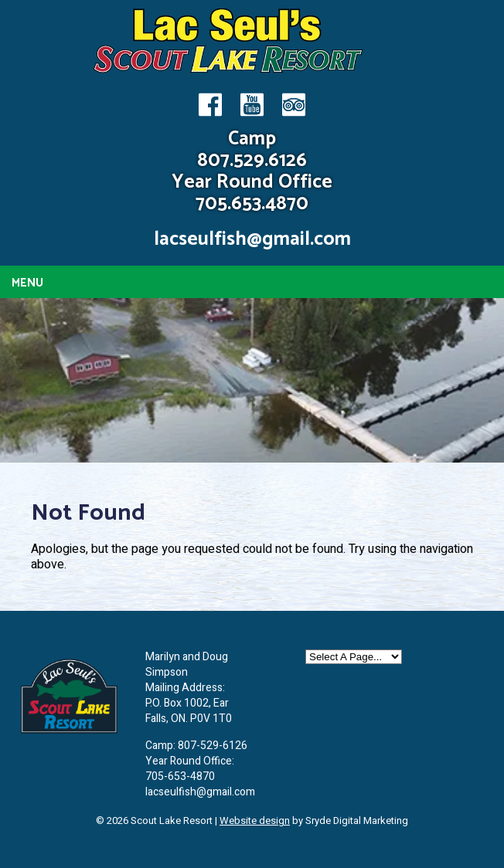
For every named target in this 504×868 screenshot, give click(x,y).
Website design (255, 821)
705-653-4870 (180, 776)
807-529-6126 (213, 746)
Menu (27, 283)
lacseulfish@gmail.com (252, 239)
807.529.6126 (252, 161)
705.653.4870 (252, 204)
